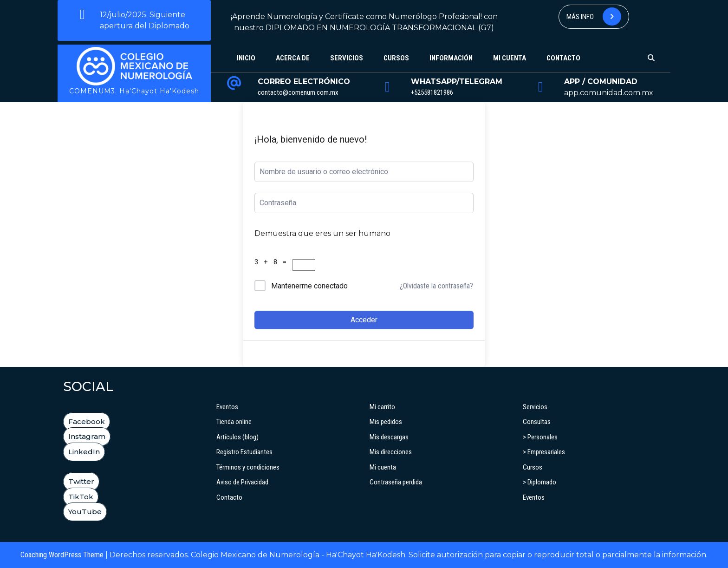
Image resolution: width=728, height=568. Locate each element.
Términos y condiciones (248, 467)
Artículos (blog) (237, 437)
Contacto (563, 58)
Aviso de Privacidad (242, 482)
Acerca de (293, 58)
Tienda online (234, 422)
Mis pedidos (386, 422)
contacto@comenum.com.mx (298, 92)
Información (451, 58)
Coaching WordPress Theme (62, 555)
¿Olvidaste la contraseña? (436, 286)
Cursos (396, 58)
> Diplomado (539, 482)
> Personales (540, 437)
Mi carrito (382, 407)
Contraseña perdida (396, 482)
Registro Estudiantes (244, 452)
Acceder (364, 320)
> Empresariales (544, 452)
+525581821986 (432, 92)
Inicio (246, 58)
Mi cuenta (510, 58)
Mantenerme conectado (309, 286)
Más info (594, 16)
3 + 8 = (272, 262)
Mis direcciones (391, 452)
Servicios (347, 58)
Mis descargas (389, 437)
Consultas (537, 422)
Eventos (227, 407)
